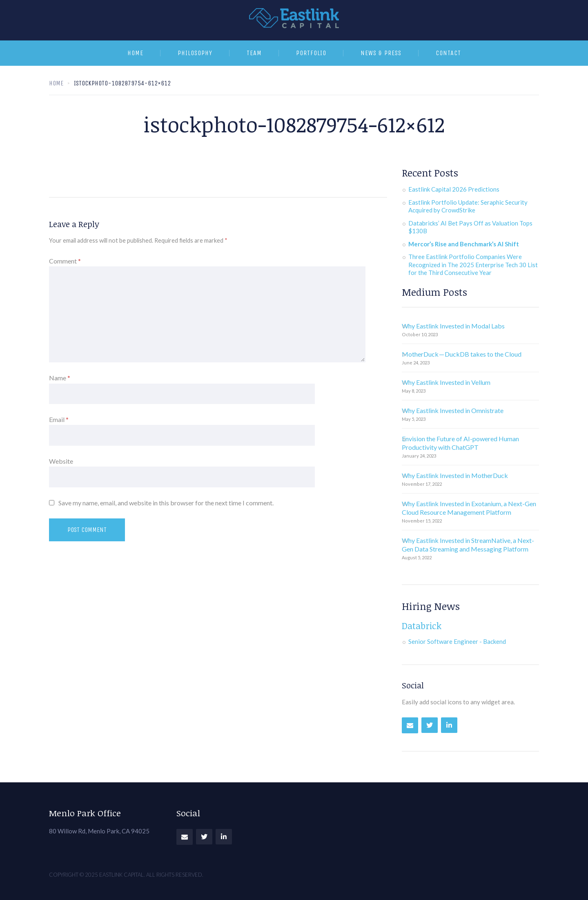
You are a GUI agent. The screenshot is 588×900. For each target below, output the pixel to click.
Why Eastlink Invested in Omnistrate (453, 410)
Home (135, 53)
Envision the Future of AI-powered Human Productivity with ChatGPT (460, 443)
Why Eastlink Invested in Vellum (446, 382)
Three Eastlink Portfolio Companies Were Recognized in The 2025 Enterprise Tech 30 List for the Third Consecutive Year (473, 265)
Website (61, 461)
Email (59, 419)
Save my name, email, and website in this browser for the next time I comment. (166, 503)
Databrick (422, 625)
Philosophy (195, 53)
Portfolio (311, 53)
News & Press (381, 53)
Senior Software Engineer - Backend (457, 641)
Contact (448, 53)
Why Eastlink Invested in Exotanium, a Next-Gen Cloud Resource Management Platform (469, 508)
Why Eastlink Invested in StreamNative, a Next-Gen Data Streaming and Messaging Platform (468, 545)
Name (60, 378)
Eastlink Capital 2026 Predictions (454, 189)
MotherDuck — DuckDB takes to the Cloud (462, 354)
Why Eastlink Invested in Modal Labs (453, 326)
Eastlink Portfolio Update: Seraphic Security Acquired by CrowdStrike (468, 206)
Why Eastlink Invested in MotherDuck (455, 475)
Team (254, 53)
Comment (65, 261)
